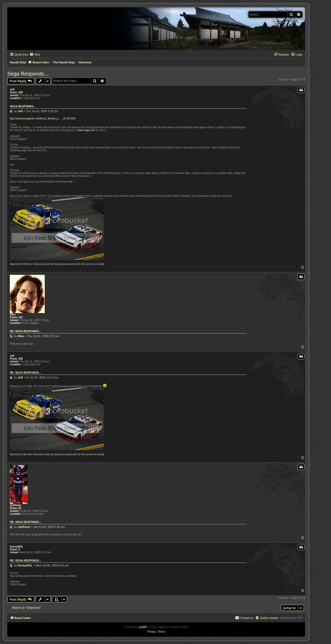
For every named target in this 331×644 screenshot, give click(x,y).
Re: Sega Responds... (25, 331)
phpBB (143, 627)
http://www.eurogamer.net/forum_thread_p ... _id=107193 (43, 119)
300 (21, 92)
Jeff (12, 90)
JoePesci (15, 505)
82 (20, 508)
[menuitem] (35, 55)
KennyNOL (17, 547)
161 (21, 317)
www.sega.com (86, 130)
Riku (13, 315)
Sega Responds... (28, 74)
